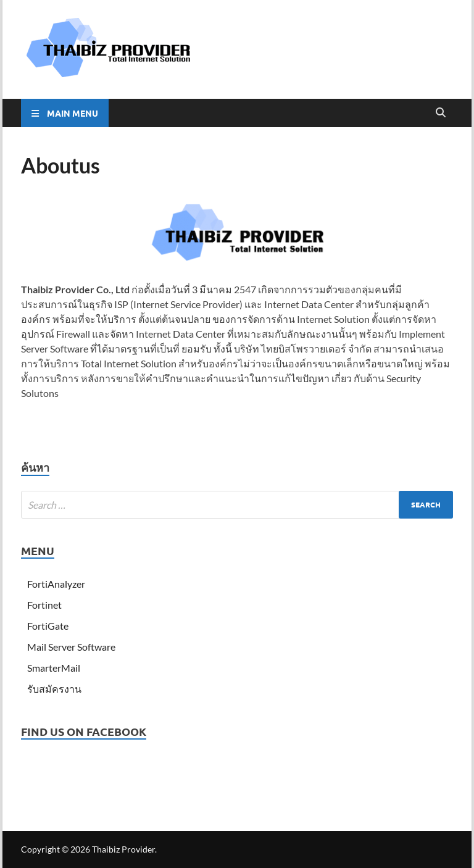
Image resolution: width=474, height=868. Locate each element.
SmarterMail (54, 668)
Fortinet (44, 605)
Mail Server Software (71, 647)
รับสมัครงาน (54, 689)
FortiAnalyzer (56, 584)
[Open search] (441, 113)
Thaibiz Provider (123, 849)
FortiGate (48, 626)
